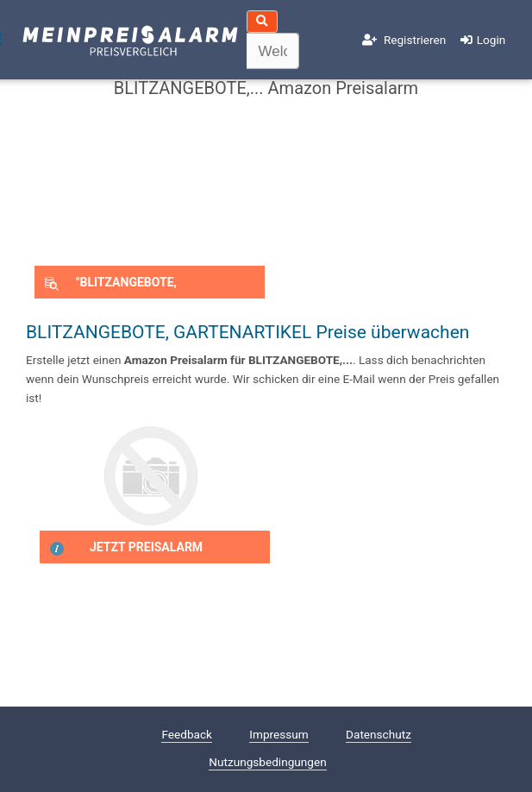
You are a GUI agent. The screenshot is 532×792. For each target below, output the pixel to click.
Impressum (279, 734)
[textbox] (273, 51)
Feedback (187, 734)
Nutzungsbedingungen (267, 762)
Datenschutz (379, 734)
